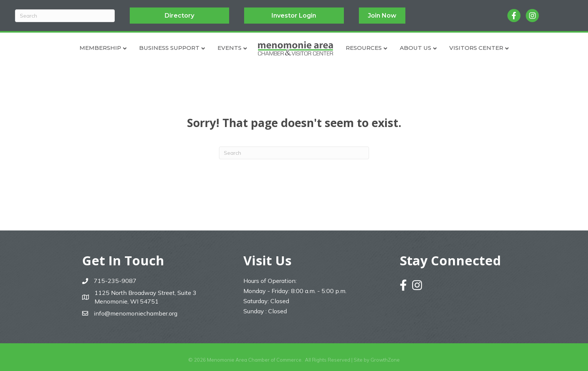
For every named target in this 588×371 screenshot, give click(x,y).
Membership (100, 48)
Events (229, 48)
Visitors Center (476, 48)
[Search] (65, 16)
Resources (364, 48)
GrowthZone (385, 360)
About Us (415, 48)
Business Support (169, 48)
